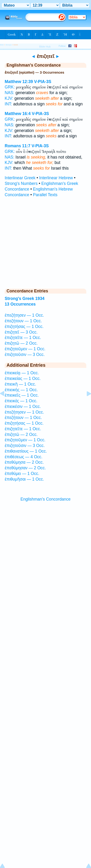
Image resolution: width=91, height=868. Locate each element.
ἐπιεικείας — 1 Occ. (23, 378)
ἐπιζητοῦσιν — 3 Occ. (25, 354)
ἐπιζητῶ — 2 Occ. (21, 343)
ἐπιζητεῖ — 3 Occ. (21, 332)
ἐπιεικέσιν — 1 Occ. (23, 406)
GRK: (10, 87)
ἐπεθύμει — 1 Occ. (22, 474)
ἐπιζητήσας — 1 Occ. (24, 326)
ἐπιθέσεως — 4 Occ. (24, 457)
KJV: (9, 98)
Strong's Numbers (21, 183)
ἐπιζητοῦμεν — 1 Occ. (25, 349)
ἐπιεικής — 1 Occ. (21, 390)
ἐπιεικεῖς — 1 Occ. (22, 395)
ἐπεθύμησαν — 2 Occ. (25, 468)
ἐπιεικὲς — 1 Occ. (21, 401)
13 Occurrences (20, 304)
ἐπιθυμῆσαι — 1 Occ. (24, 479)
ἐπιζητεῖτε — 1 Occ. (23, 338)
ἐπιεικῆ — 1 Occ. (20, 384)
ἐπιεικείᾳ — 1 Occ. (22, 373)
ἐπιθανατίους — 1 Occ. (26, 451)
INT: (8, 104)
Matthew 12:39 (19, 82)
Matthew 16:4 (18, 114)
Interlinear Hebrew (56, 178)
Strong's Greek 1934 (25, 299)
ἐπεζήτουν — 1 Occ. (23, 321)
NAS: (9, 93)
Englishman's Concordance (45, 499)
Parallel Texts (45, 195)
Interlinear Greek (20, 178)
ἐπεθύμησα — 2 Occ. (24, 462)
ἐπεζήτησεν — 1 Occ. (24, 315)
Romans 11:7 (18, 146)
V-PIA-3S (43, 82)
